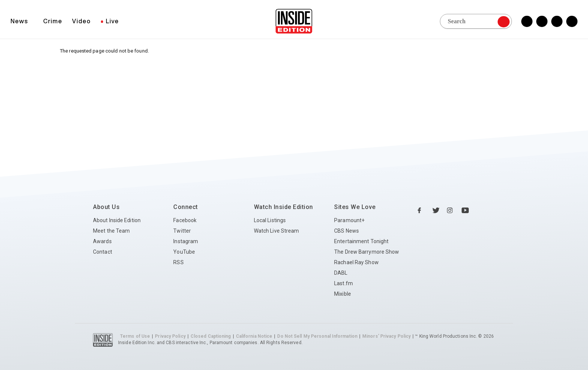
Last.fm (343, 283)
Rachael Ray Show (356, 262)
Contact (103, 252)
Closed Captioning (211, 336)
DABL (341, 273)
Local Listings (270, 220)
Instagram (186, 241)
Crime (53, 21)
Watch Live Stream (277, 231)
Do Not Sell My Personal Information (317, 336)
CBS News (346, 231)
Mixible (343, 294)
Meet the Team (111, 231)
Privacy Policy (170, 336)
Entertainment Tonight (361, 241)
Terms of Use (135, 336)
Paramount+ (349, 220)
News (19, 21)
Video (81, 21)
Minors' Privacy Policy (386, 336)
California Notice (254, 336)
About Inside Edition (117, 220)
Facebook (185, 220)
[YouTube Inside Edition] (572, 21)
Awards (102, 241)
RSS (178, 262)
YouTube (184, 252)
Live (112, 21)
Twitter (182, 231)
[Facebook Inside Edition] (527, 21)
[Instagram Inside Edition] (557, 21)
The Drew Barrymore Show (367, 252)
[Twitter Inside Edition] (542, 21)
